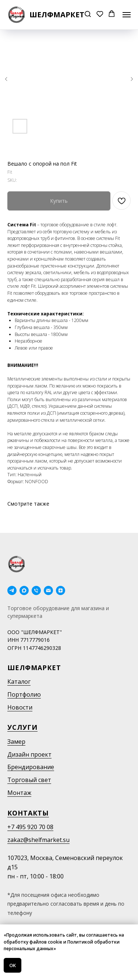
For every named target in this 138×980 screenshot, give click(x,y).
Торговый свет (29, 780)
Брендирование (31, 767)
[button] (88, 15)
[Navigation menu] (127, 15)
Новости (20, 707)
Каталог (19, 682)
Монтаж (19, 793)
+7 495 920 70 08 (30, 827)
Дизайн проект (29, 754)
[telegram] (12, 590)
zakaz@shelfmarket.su (38, 840)
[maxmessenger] (24, 590)
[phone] (36, 590)
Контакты (28, 813)
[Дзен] (61, 590)
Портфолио (24, 694)
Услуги (22, 727)
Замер (16, 742)
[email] (48, 590)
